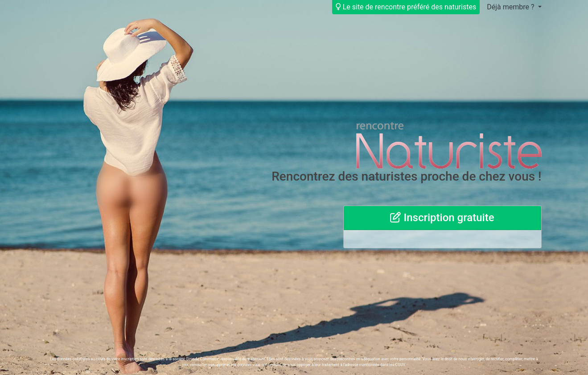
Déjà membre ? (511, 7)
